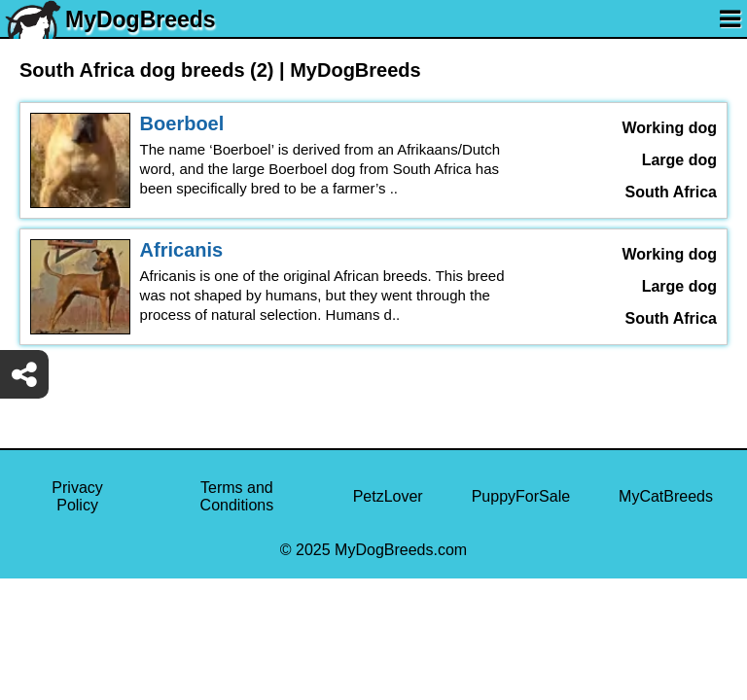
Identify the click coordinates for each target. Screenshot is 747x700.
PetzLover (388, 496)
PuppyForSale (521, 496)
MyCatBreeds (666, 496)
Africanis (182, 250)
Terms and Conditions (237, 496)
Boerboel (182, 123)
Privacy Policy (77, 496)
